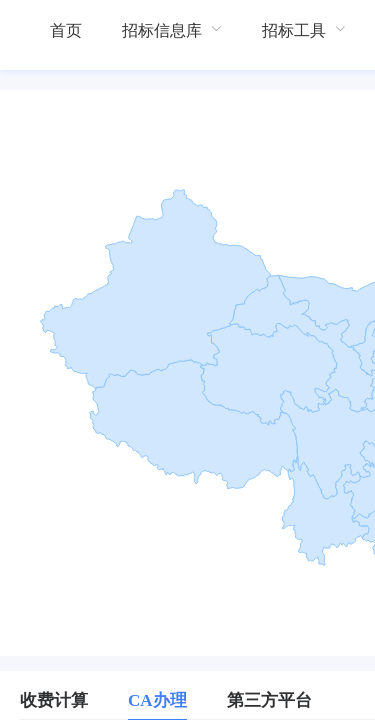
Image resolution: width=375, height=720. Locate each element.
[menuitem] (66, 30)
